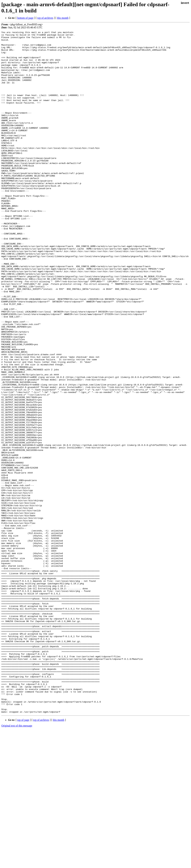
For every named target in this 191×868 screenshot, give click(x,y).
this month (63, 18)
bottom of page (25, 18)
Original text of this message (17, 862)
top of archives (45, 18)
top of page (23, 856)
